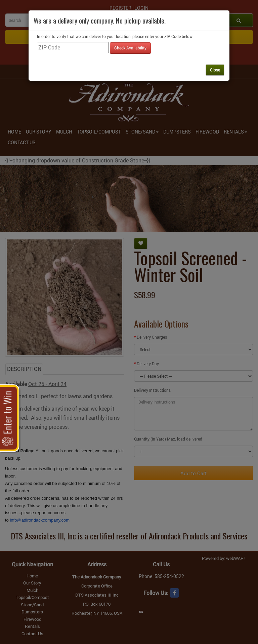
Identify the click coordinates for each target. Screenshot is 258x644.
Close (215, 70)
